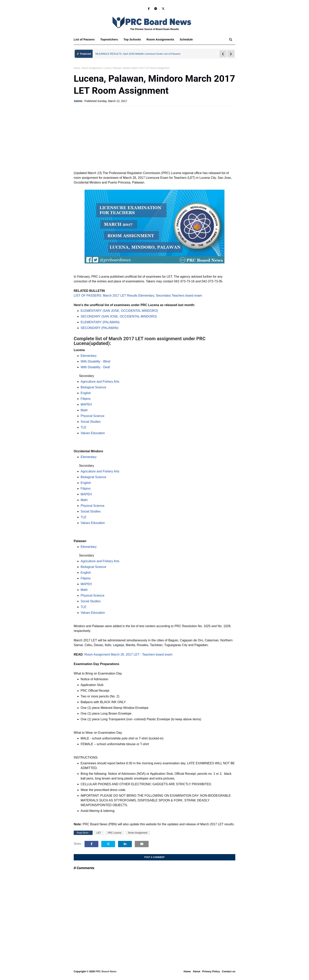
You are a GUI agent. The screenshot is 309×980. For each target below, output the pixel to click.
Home (77, 68)
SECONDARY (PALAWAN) (100, 328)
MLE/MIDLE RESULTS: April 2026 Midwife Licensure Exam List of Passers (138, 54)
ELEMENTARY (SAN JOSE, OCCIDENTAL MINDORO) (119, 311)
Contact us (229, 971)
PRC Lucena (114, 833)
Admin (78, 101)
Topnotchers (109, 39)
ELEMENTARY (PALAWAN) (100, 322)
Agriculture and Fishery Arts (100, 382)
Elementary (89, 356)
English (86, 393)
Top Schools (132, 39)
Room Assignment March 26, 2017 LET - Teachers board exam (128, 654)
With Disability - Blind (95, 361)
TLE (83, 427)
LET (99, 833)
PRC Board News (106, 971)
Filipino (86, 399)
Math (84, 410)
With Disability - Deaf (95, 367)
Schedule (186, 39)
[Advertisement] (154, 138)
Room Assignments (160, 39)
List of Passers (84, 39)
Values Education (93, 433)
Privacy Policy (211, 971)
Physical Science (93, 416)
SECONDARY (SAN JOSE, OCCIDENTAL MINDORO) (119, 316)
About (196, 971)
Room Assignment (92, 68)
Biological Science (93, 387)
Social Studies (91, 422)
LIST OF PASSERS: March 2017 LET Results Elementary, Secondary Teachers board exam (138, 296)
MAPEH (86, 404)
